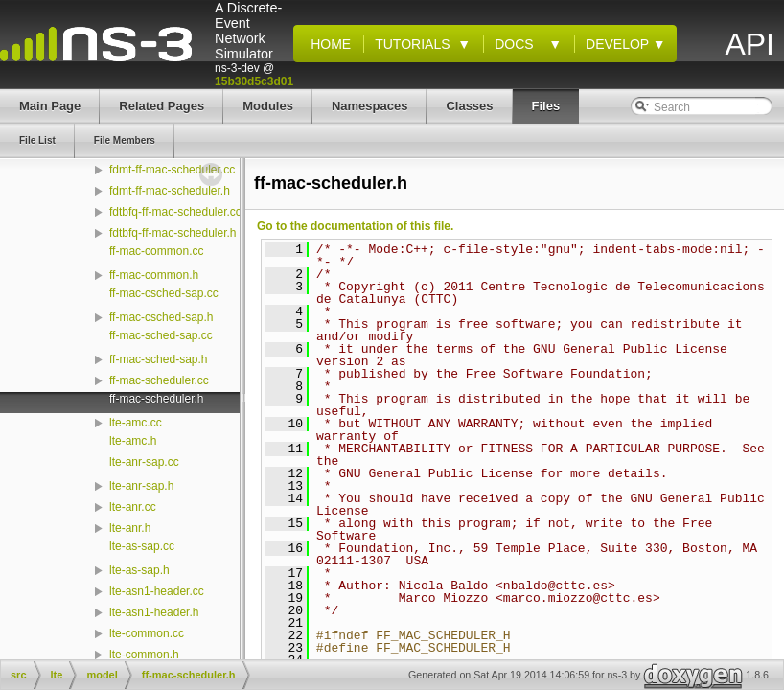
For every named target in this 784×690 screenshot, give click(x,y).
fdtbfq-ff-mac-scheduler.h (173, 233)
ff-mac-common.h (154, 275)
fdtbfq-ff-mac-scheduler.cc (175, 212)
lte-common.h (144, 655)
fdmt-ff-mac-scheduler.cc (172, 170)
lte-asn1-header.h (154, 612)
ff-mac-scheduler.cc (159, 380)
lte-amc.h (133, 441)
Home (327, 44)
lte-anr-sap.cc (144, 462)
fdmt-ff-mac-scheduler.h (170, 191)
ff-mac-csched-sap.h (161, 317)
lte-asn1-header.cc (157, 591)
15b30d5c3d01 (254, 81)
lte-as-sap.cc (142, 546)
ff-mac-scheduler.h (157, 399)
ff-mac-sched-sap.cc (161, 335)
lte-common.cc (147, 633)
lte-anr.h (130, 528)
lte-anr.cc (133, 507)
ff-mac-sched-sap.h (159, 359)
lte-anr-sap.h (141, 486)
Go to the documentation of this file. (355, 226)
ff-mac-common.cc (156, 251)
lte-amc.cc (136, 423)
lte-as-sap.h (139, 570)
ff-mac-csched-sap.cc (164, 293)
